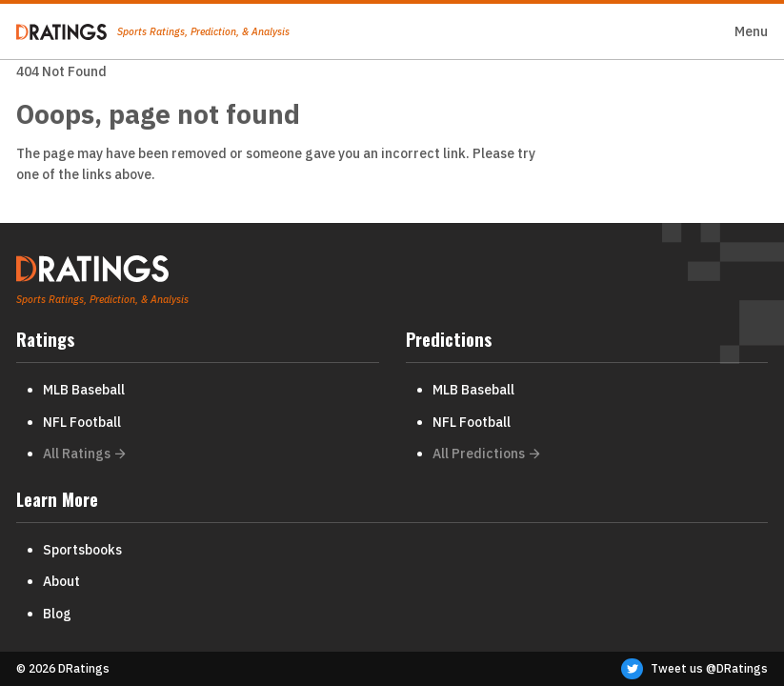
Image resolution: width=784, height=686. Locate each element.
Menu (751, 31)
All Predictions (486, 454)
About (61, 581)
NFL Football (82, 422)
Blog (57, 614)
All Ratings (84, 454)
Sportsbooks (82, 550)
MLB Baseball (84, 390)
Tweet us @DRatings (694, 669)
